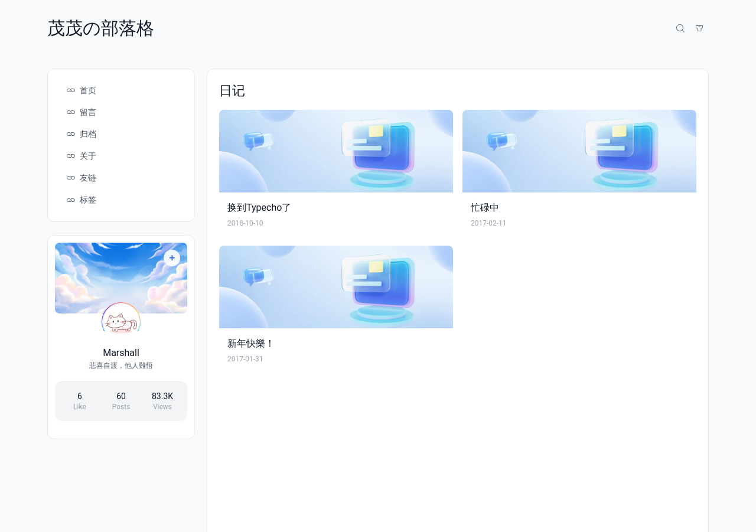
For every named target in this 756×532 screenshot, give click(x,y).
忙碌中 (485, 208)
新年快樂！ (251, 343)
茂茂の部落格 (101, 28)
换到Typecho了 (259, 208)
